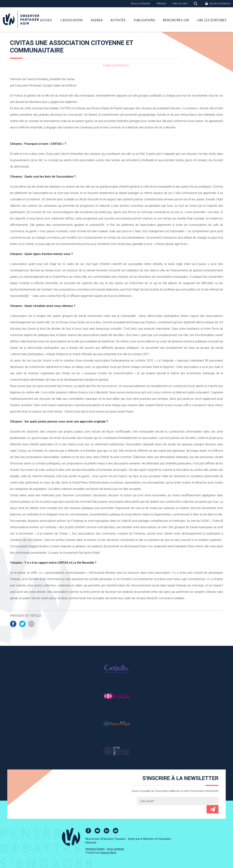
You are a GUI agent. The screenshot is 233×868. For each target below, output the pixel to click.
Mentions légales (95, 849)
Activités (118, 20)
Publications (145, 20)
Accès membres (220, 3)
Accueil (46, 20)
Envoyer (213, 809)
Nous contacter (141, 3)
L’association (72, 20)
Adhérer (161, 3)
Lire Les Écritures (212, 20)
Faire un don (180, 3)
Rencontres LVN (176, 20)
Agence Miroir (108, 853)
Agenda (97, 20)
